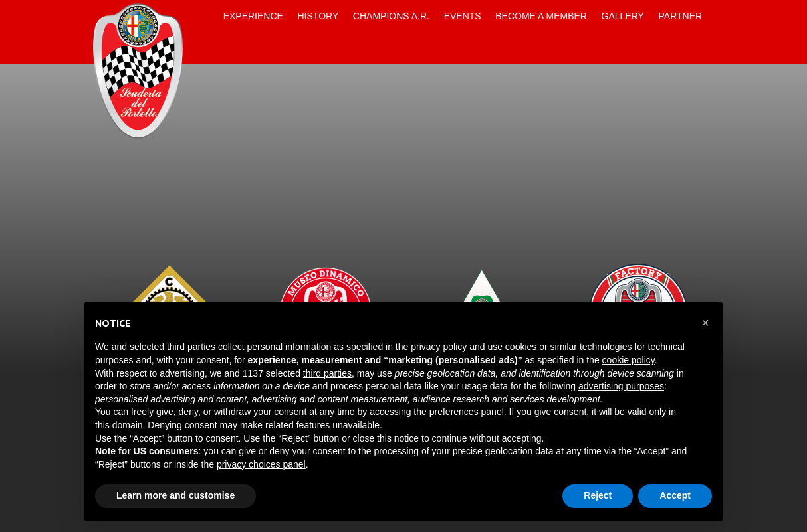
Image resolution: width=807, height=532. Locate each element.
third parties (327, 373)
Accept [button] (675, 495)
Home (205, 16)
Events (463, 16)
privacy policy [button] (439, 347)
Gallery (623, 16)
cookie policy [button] (629, 360)
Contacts (205, 48)
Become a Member (541, 16)
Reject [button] (598, 495)
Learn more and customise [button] (175, 495)
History (318, 16)
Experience (253, 16)
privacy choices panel (261, 464)
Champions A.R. (391, 16)
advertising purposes (621, 386)
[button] (705, 323)
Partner (681, 16)
